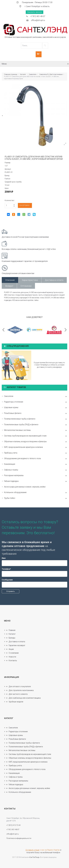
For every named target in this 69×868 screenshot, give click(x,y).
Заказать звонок (34, 12)
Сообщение (7, 580)
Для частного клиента (17, 694)
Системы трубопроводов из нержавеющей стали (36, 436)
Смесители (33, 74)
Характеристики (30, 280)
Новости (11, 657)
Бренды (11, 638)
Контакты (12, 661)
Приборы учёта (36, 453)
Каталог (23, 74)
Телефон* (6, 569)
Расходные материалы (36, 476)
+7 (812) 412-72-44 (13, 825)
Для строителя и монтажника (20, 690)
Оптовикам (26, 286)
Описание (10, 280)
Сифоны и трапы (36, 470)
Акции (10, 649)
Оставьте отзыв (32, 850)
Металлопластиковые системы (36, 430)
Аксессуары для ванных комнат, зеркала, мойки (25, 487)
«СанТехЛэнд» (34, 857)
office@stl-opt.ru (38, 20)
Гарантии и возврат (16, 645)
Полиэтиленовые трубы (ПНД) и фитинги (36, 425)
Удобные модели (15, 702)
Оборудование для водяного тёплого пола (36, 459)
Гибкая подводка (36, 481)
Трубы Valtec (36, 498)
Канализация (36, 464)
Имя (4, 558)
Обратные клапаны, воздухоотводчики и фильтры (36, 442)
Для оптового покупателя (19, 686)
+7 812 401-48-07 (38, 16)
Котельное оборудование (36, 493)
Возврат (9, 286)
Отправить (11, 591)
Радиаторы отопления (36, 402)
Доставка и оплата (54, 280)
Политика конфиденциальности (19, 838)
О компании (13, 653)
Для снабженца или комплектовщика (24, 698)
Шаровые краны (36, 408)
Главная (11, 630)
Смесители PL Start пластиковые (51, 74)
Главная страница (11, 74)
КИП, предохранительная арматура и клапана (36, 447)
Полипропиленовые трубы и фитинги (36, 419)
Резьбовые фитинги (36, 413)
